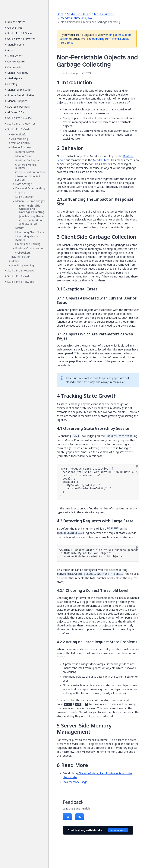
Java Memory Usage (75, 782)
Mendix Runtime (104, 14)
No (80, 817)
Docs (60, 14)
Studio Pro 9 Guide (79, 14)
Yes (67, 817)
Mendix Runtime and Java (76, 18)
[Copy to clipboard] (137, 466)
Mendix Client (101, 160)
